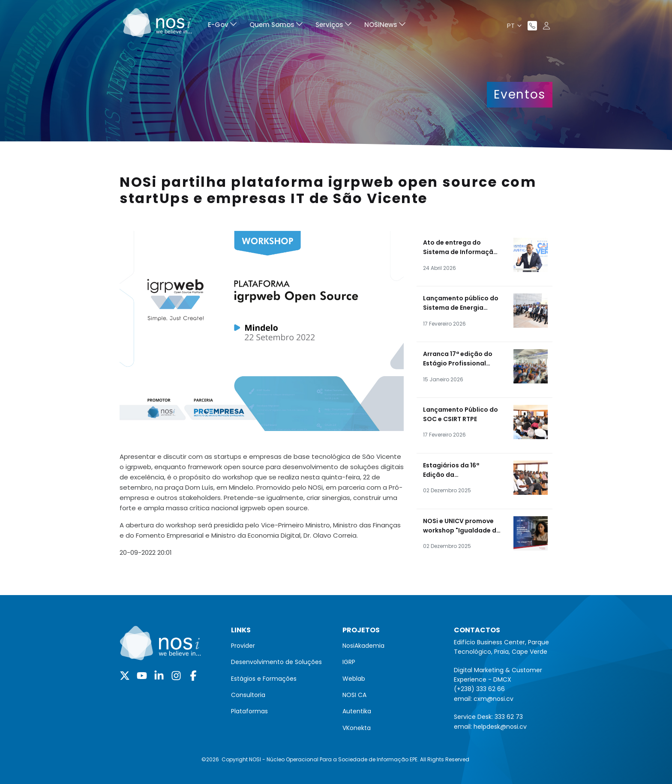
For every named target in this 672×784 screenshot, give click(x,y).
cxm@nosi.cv (493, 699)
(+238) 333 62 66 (479, 689)
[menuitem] (222, 26)
